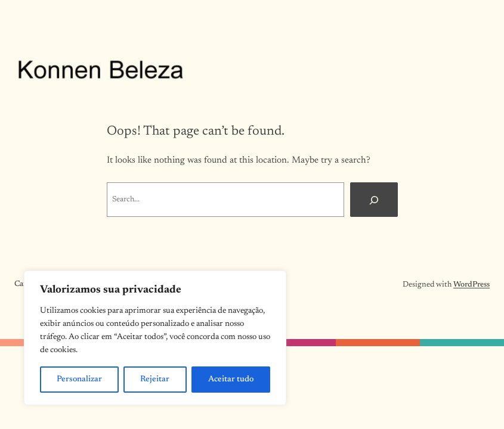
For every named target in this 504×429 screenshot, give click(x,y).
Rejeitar (155, 380)
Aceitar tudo (231, 380)
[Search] (374, 200)
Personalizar (79, 380)
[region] (155, 338)
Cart (22, 284)
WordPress (471, 285)
